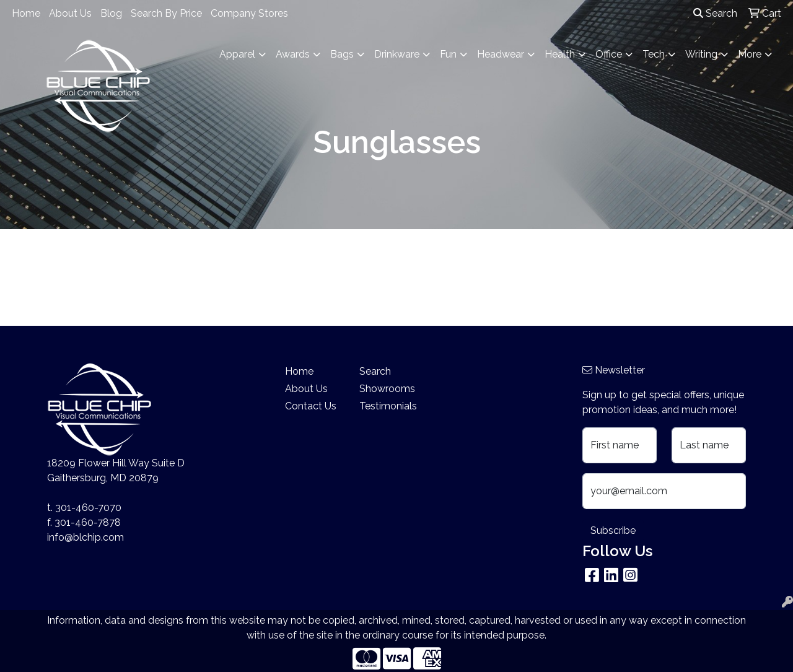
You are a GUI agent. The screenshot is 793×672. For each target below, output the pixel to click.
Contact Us (311, 406)
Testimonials (388, 406)
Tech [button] (654, 54)
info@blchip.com (85, 537)
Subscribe (613, 530)
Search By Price (166, 13)
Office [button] (609, 54)
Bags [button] (342, 54)
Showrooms (387, 389)
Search (715, 13)
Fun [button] (448, 54)
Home (26, 13)
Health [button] (560, 54)
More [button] (750, 54)
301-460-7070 (88, 508)
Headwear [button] (501, 54)
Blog (111, 13)
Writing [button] (701, 54)
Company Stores (249, 13)
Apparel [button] (237, 54)
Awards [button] (293, 54)
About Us (70, 13)
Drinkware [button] (397, 54)
